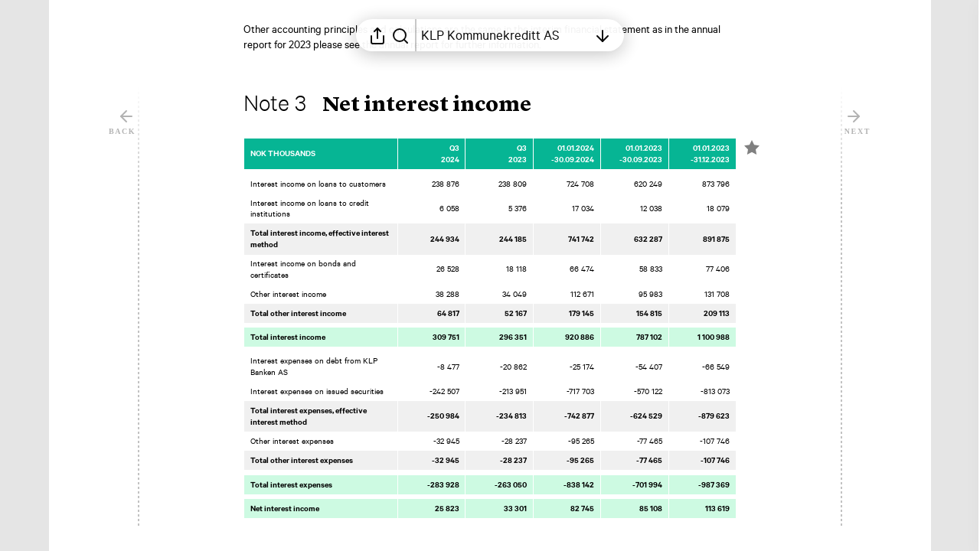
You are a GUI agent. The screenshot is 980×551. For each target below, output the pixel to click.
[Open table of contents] (505, 35)
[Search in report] (400, 35)
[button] (400, 106)
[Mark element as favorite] (752, 148)
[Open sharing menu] (377, 35)
